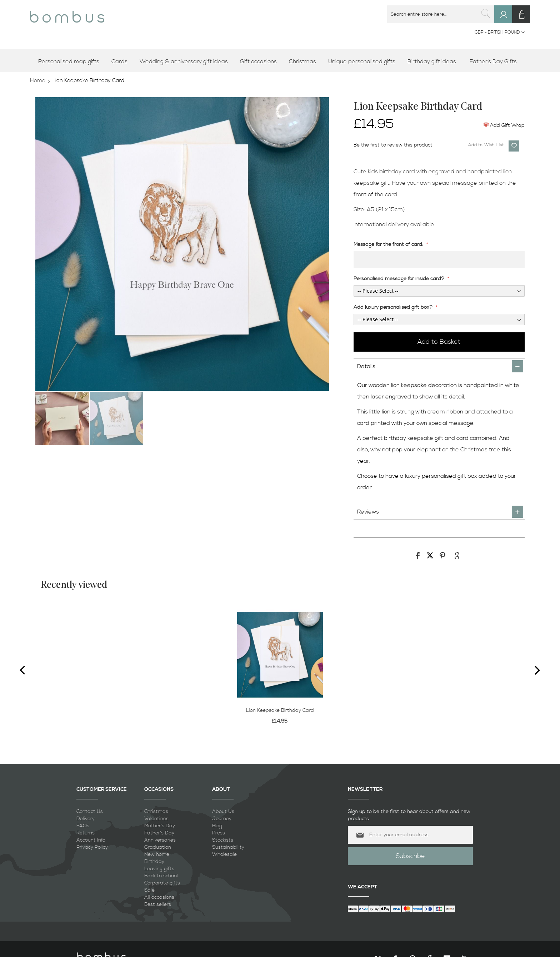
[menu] (280, 62)
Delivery (86, 819)
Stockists (223, 840)
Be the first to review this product (393, 145)
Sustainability (228, 847)
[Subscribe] (410, 856)
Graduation (158, 847)
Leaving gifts (159, 869)
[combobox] (441, 14)
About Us (223, 812)
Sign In (507, 21)
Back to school (161, 876)
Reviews (368, 512)
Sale (149, 890)
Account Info (91, 840)
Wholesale (224, 854)
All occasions (159, 897)
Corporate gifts (162, 883)
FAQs (83, 826)
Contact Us (90, 812)
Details (366, 366)
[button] (500, 33)
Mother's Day (160, 826)
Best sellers (158, 904)
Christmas (156, 812)
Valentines (156, 819)
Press (219, 833)
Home (38, 81)
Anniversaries (160, 840)
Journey (222, 819)
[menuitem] (71, 62)
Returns (86, 833)
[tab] (439, 366)
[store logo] (67, 14)
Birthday (154, 862)
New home (157, 854)
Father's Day (159, 833)
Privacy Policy (92, 847)
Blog (217, 826)
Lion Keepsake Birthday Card (280, 710)
